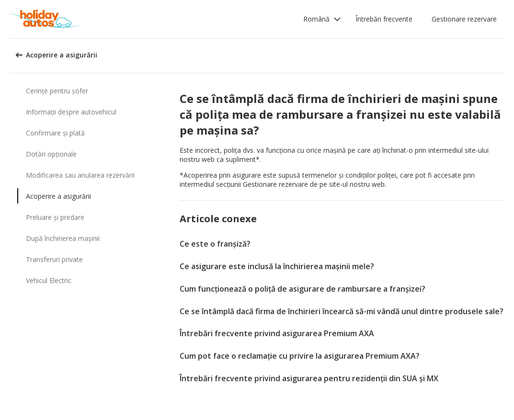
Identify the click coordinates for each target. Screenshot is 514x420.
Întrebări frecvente (384, 19)
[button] (322, 19)
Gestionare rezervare (464, 19)
